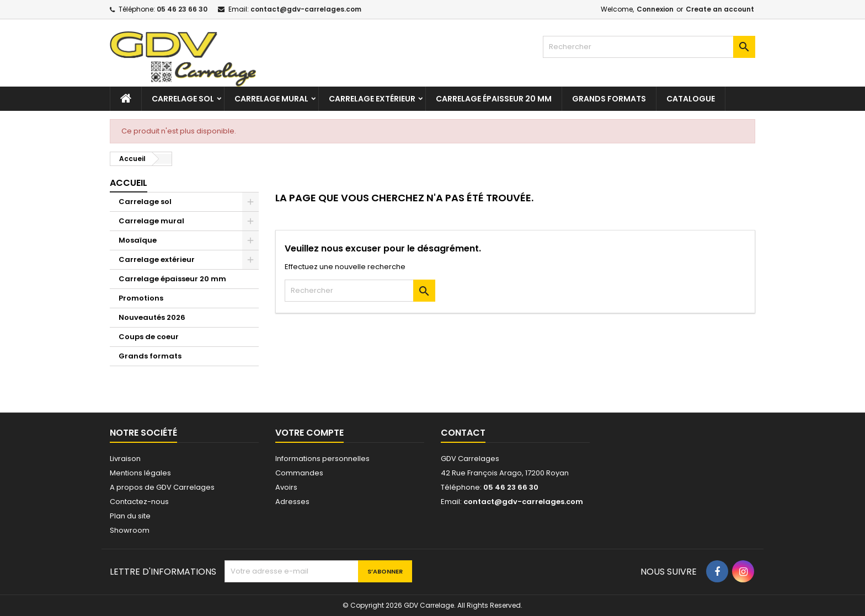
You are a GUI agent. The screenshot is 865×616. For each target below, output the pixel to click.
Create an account (720, 9)
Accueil (129, 183)
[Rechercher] (649, 47)
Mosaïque (138, 240)
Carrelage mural (271, 99)
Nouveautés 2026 (152, 317)
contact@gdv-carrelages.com (306, 9)
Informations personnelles (322, 459)
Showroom (130, 530)
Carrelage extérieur (372, 99)
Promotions (141, 298)
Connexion (655, 9)
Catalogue (691, 99)
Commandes (299, 473)
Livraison (125, 459)
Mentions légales (140, 473)
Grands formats (609, 99)
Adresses (292, 502)
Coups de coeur (149, 337)
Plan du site (130, 516)
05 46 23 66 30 (182, 9)
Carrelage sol (183, 99)
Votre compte (309, 433)
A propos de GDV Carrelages (162, 487)
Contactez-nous (139, 502)
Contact (463, 433)
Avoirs (286, 487)
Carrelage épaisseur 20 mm (494, 99)
